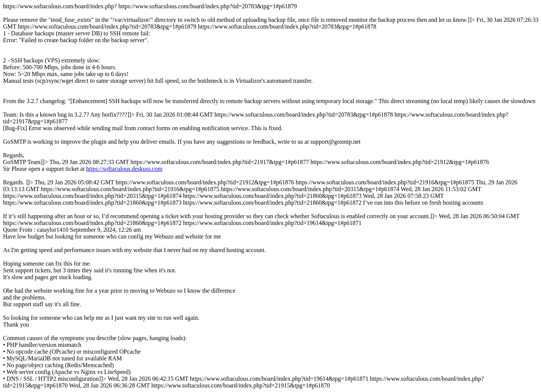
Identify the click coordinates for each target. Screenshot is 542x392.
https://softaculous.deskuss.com (124, 169)
